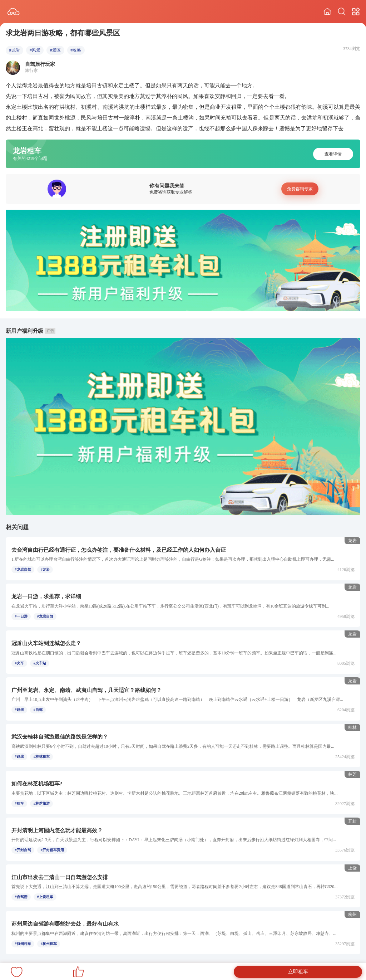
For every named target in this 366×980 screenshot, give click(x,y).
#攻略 (76, 50)
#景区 (55, 50)
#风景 (35, 50)
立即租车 (298, 972)
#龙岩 (15, 50)
